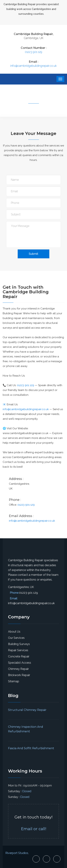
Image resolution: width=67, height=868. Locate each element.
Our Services (16, 638)
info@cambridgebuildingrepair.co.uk (33, 66)
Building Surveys (19, 644)
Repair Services (18, 650)
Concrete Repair (19, 656)
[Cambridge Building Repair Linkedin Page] (57, 859)
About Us (14, 632)
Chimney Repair (18, 669)
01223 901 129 (33, 52)
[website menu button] (60, 79)
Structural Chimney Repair (27, 710)
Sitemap (14, 681)
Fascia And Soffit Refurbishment (31, 748)
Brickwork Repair (19, 675)
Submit (33, 254)
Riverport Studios (17, 853)
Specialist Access (20, 663)
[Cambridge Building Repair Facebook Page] (36, 859)
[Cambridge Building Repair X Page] (46, 859)
